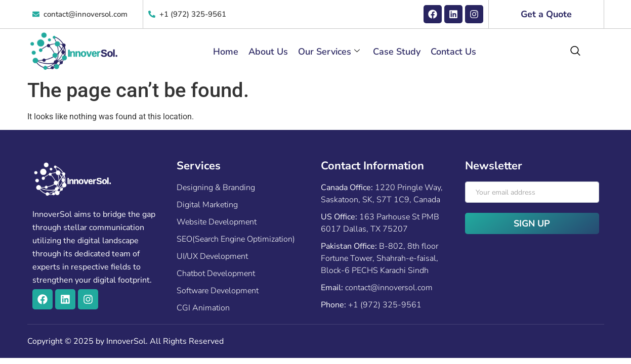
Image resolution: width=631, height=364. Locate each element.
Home (226, 52)
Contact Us (453, 52)
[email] (532, 192)
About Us (268, 52)
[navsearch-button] (575, 52)
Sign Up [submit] (532, 223)
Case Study (397, 52)
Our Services (329, 52)
